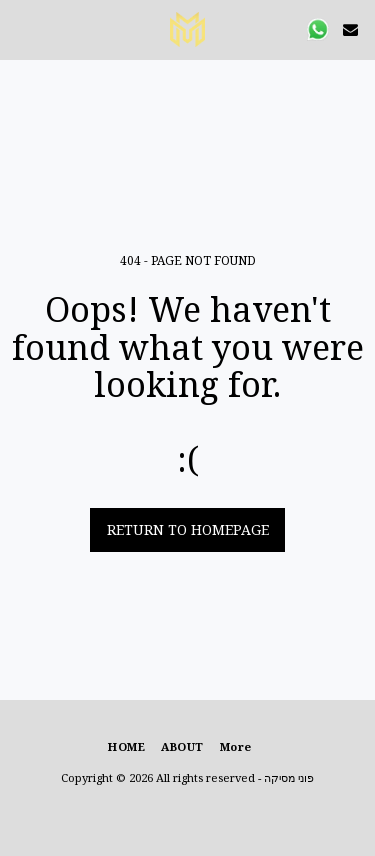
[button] (22, 28)
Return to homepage (188, 529)
